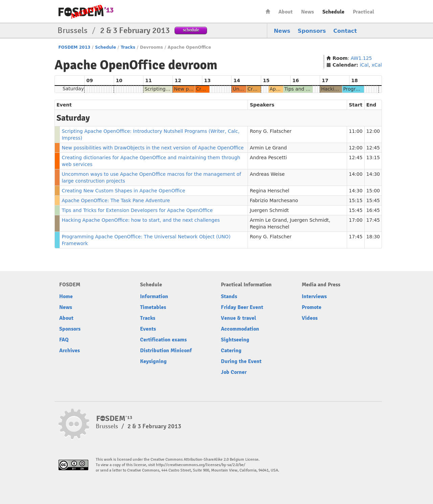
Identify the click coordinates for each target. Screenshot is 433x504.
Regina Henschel (269, 191)
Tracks (128, 47)
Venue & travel (238, 318)
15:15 (356, 200)
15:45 (373, 200)
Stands (229, 296)
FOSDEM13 (115, 418)
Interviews (314, 296)
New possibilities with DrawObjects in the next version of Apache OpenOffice (153, 148)
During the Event (241, 361)
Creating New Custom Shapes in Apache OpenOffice (123, 191)
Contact (345, 31)
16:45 (373, 210)
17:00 (356, 220)
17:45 (373, 220)
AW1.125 (361, 58)
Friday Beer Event (242, 307)
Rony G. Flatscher (270, 131)
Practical (363, 12)
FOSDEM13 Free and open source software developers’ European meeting (86, 12)
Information (154, 296)
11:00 (356, 131)
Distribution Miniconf (166, 351)
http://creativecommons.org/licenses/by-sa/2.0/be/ (201, 465)
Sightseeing (235, 340)
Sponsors (312, 31)
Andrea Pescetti (268, 158)
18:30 (373, 237)
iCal (364, 65)
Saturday (73, 89)
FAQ (64, 340)
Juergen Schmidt (269, 210)
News (307, 12)
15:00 (373, 191)
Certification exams (163, 340)
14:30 (373, 174)
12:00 (373, 131)
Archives (70, 351)
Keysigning (153, 361)
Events (148, 329)
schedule (191, 30)
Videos (310, 318)
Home (268, 11)
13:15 (373, 158)
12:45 (373, 148)
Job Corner (234, 372)
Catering (231, 351)
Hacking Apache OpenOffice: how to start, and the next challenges (141, 220)
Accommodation (240, 329)
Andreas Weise (267, 174)
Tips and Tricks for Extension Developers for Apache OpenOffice (137, 210)
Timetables (153, 307)
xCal (377, 65)
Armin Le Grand (268, 148)
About (286, 12)
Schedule (333, 12)
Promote (312, 307)
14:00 (356, 174)
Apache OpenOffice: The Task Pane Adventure (116, 200)
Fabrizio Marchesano (274, 200)
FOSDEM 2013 (74, 47)
